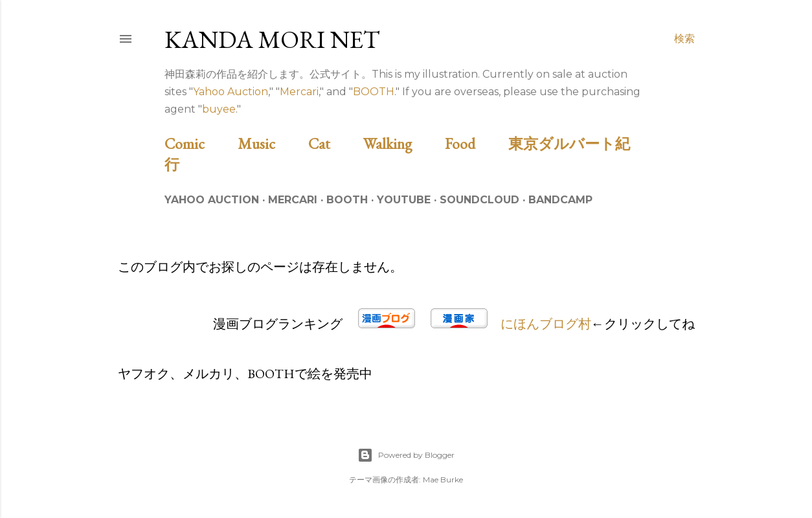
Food (475, 143)
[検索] (684, 39)
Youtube (404, 200)
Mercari (299, 92)
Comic (199, 143)
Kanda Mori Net (272, 39)
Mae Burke (443, 479)
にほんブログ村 (546, 324)
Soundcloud (479, 200)
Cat (334, 143)
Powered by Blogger (406, 455)
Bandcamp (560, 200)
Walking (402, 143)
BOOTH (374, 92)
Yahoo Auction (231, 92)
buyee (219, 109)
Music (271, 143)
